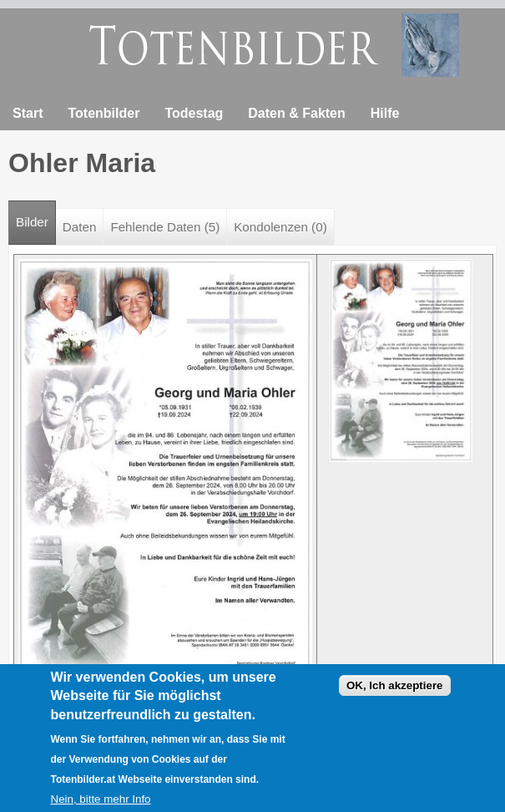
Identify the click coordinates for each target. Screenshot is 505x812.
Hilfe (385, 113)
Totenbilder (104, 113)
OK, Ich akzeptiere (395, 695)
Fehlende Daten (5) (165, 227)
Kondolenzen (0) (280, 227)
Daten (80, 227)
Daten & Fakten (296, 113)
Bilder (36, 215)
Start (28, 113)
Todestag (194, 113)
